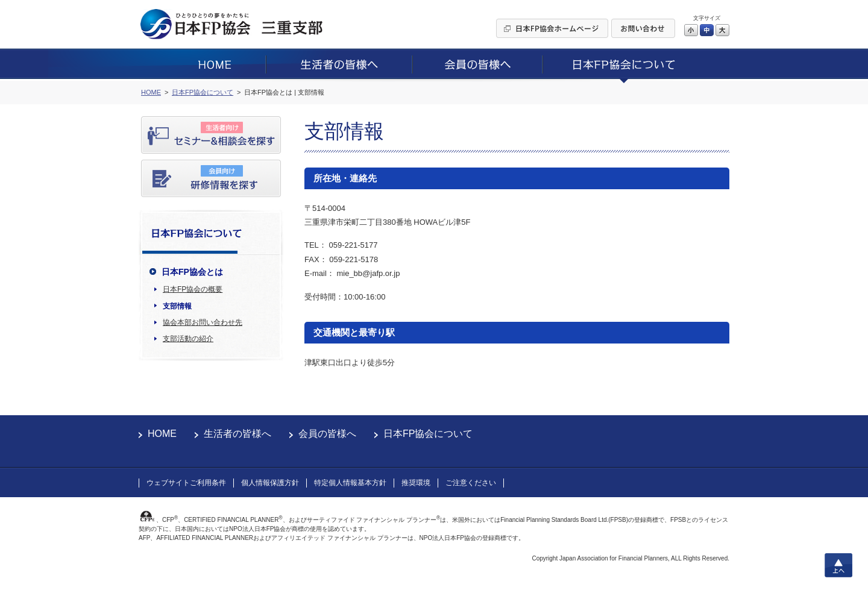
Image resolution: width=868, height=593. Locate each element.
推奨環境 (416, 483)
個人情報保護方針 (270, 483)
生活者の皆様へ (237, 434)
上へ (838, 565)
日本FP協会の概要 (193, 289)
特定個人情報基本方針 (350, 483)
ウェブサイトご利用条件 (186, 483)
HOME (162, 434)
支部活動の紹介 (188, 339)
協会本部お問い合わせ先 (203, 322)
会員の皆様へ (327, 434)
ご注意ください (471, 483)
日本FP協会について (428, 434)
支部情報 (177, 306)
